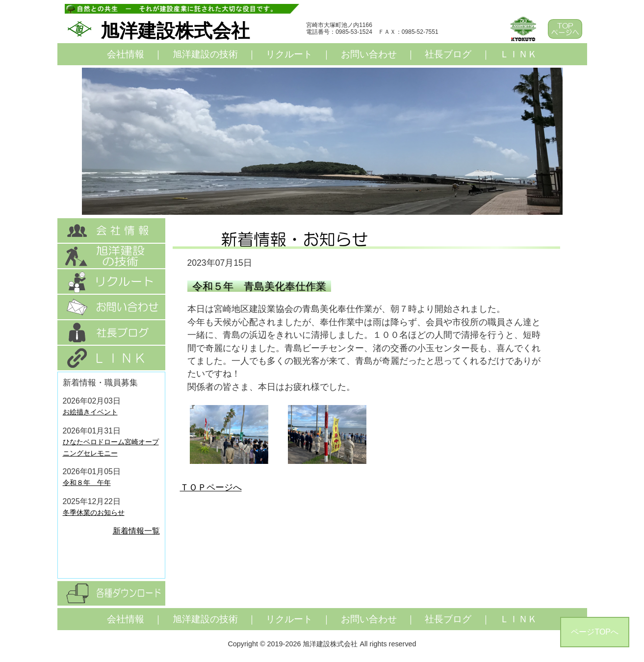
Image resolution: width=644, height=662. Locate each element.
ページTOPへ (595, 632)
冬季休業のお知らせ (94, 512)
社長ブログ (448, 54)
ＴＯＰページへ (211, 487)
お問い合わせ (369, 54)
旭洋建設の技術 (205, 54)
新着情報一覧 (136, 531)
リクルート (289, 54)
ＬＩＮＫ (518, 54)
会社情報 (126, 54)
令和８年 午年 (87, 483)
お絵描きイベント (90, 412)
